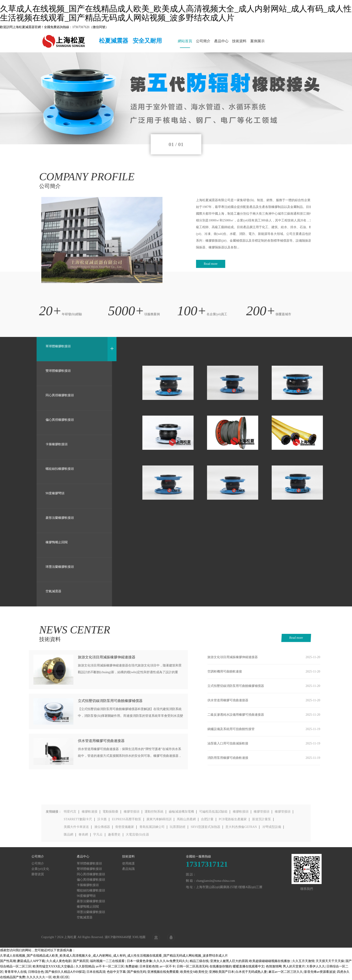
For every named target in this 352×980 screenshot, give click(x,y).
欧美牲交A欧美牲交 (194, 972)
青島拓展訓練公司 (152, 851)
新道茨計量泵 (262, 844)
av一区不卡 (167, 966)
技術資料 (239, 41)
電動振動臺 (110, 836)
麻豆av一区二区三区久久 (286, 972)
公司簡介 (203, 41)
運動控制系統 (154, 836)
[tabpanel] (176, 98)
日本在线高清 (96, 972)
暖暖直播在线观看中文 (249, 966)
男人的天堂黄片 (294, 966)
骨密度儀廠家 (125, 851)
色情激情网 (274, 966)
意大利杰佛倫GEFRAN (241, 851)
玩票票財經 (178, 851)
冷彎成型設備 (272, 851)
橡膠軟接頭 (241, 836)
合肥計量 (207, 844)
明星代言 (70, 836)
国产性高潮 (8, 961)
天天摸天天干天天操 (330, 961)
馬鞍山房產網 (186, 844)
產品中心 (221, 41)
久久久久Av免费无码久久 (171, 961)
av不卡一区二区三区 (110, 966)
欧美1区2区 (61, 977)
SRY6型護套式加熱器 (206, 851)
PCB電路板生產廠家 (233, 844)
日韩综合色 (36, 972)
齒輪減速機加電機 (181, 836)
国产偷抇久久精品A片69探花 (65, 972)
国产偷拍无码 (136, 972)
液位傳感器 (102, 851)
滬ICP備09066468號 (118, 942)
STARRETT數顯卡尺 (78, 844)
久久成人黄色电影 (59, 961)
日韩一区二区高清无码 (192, 966)
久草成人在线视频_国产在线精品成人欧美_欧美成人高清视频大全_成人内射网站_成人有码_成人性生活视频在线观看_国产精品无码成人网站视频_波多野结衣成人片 (176, 13)
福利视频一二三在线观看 (108, 961)
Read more (311, 638)
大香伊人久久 (316, 966)
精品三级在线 (199, 961)
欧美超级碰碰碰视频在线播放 (270, 961)
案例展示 (257, 41)
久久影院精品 (85, 966)
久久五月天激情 (303, 961)
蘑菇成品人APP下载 (31, 961)
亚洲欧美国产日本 (222, 972)
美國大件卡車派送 (76, 851)
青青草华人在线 (15, 972)
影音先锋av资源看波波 (320, 972)
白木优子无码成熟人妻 (251, 972)
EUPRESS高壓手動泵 (127, 844)
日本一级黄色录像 (139, 961)
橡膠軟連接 (90, 836)
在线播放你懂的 (220, 966)
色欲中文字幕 (116, 972)
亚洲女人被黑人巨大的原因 (229, 961)
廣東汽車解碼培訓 (159, 844)
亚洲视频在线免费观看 (163, 972)
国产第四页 (81, 961)
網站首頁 (185, 41)
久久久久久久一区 (39, 977)
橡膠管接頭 (132, 836)
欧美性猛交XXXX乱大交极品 (53, 966)
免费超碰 (132, 966)
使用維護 (41, 863)
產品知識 (41, 869)
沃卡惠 (102, 844)
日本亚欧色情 (149, 966)
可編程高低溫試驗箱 (213, 836)
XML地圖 (139, 942)
